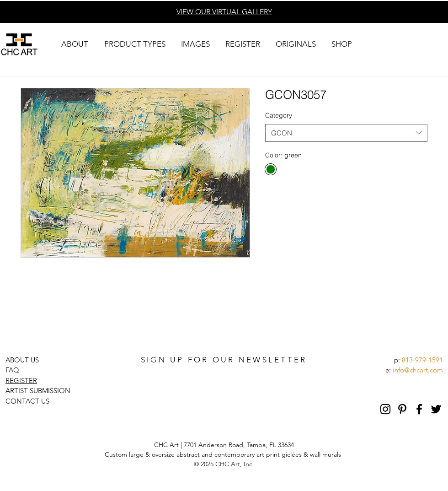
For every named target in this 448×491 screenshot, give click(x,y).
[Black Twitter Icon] (436, 409)
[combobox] (346, 133)
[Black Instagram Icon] (385, 409)
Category (279, 115)
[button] (75, 44)
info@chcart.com (418, 370)
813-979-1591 (422, 360)
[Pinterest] (402, 409)
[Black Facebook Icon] (419, 409)
